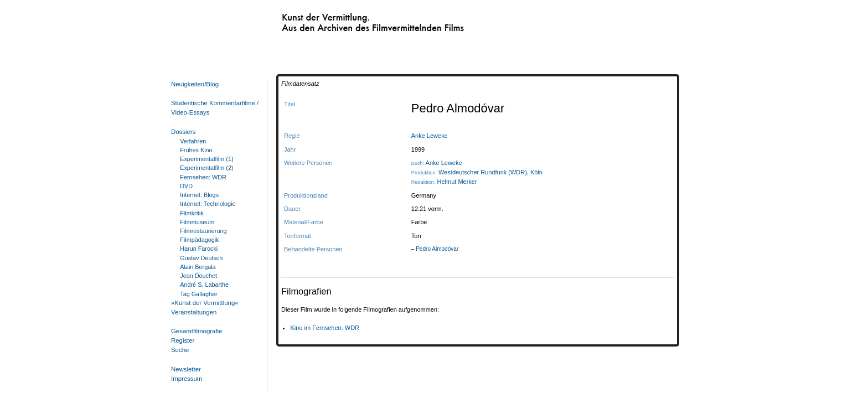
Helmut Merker (457, 182)
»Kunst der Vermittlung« (205, 303)
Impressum (187, 379)
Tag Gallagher (198, 294)
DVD (186, 186)
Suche (180, 350)
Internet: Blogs (199, 195)
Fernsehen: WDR (203, 177)
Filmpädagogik (199, 240)
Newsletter (186, 369)
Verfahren (193, 141)
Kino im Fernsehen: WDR (325, 328)
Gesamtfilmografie (197, 331)
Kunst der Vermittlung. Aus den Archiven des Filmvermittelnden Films (350, 20)
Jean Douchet (198, 276)
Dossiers (183, 132)
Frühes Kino (196, 150)
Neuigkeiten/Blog (195, 84)
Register (183, 340)
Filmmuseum (197, 222)
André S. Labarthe (204, 285)
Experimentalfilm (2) (206, 168)
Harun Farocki (199, 249)
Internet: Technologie (208, 204)
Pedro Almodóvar (437, 249)
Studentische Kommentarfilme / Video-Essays (213, 108)
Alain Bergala (198, 267)
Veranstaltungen (194, 312)
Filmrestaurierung (203, 231)
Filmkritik (192, 213)
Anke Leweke (430, 136)
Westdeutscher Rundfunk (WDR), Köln (490, 172)
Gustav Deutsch (201, 258)
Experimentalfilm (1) (206, 159)
